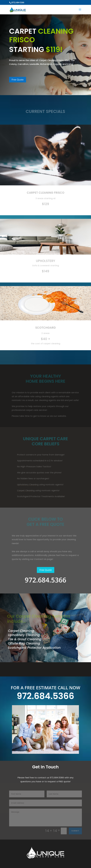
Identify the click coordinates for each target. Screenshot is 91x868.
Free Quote (18, 80)
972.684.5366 (45, 696)
